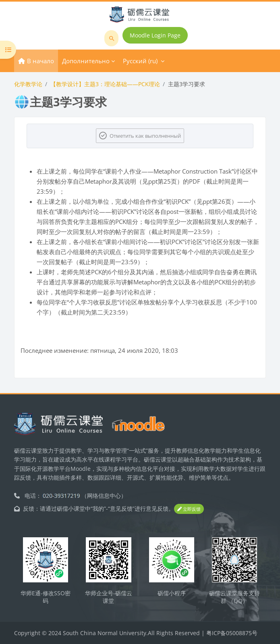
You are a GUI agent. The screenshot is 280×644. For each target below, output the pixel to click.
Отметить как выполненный (145, 136)
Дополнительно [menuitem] (86, 61)
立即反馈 (189, 509)
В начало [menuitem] (40, 61)
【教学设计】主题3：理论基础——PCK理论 (105, 84)
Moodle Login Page (155, 35)
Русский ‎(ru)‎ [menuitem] (140, 61)
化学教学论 (28, 84)
